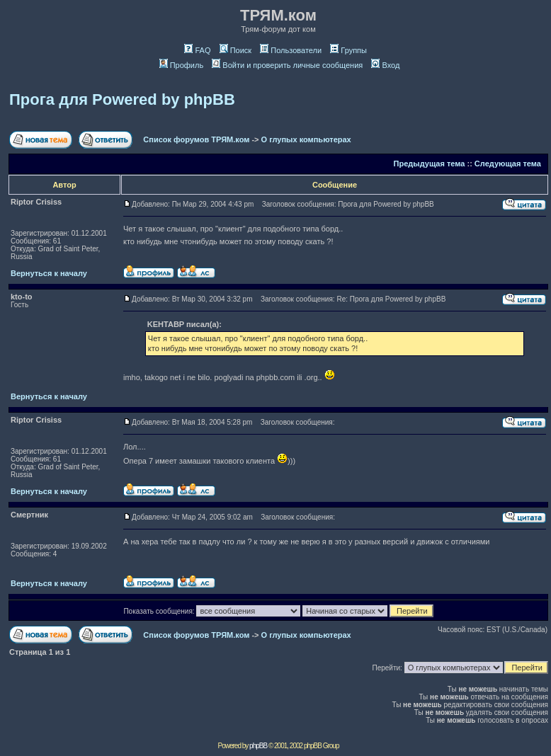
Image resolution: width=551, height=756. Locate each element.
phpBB (258, 746)
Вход (385, 65)
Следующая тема (508, 164)
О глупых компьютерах (306, 139)
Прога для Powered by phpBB (122, 99)
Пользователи (291, 50)
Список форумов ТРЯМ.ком (196, 139)
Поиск (235, 50)
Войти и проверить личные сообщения (287, 65)
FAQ (197, 50)
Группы (348, 50)
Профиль (182, 65)
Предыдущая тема (430, 164)
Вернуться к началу (49, 273)
